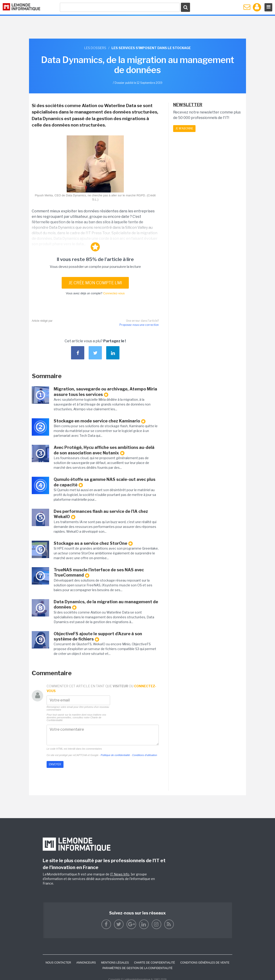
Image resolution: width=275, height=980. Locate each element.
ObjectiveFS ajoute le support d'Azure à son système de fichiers (98, 636)
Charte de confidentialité (155, 963)
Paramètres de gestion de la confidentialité (138, 968)
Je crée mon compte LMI (95, 283)
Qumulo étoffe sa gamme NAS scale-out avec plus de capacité (104, 482)
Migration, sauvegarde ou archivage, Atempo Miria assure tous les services (105, 392)
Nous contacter (58, 963)
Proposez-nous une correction (139, 325)
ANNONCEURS (86, 963)
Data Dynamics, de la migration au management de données (106, 605)
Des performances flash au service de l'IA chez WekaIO (101, 514)
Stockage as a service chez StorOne (93, 543)
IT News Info (120, 874)
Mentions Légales (115, 963)
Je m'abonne (184, 128)
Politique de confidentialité (115, 755)
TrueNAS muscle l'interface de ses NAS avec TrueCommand (99, 573)
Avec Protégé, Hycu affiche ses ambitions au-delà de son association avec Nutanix (104, 450)
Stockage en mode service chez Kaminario (100, 421)
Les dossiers (95, 48)
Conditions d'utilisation (144, 755)
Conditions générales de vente (205, 963)
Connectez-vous (114, 293)
